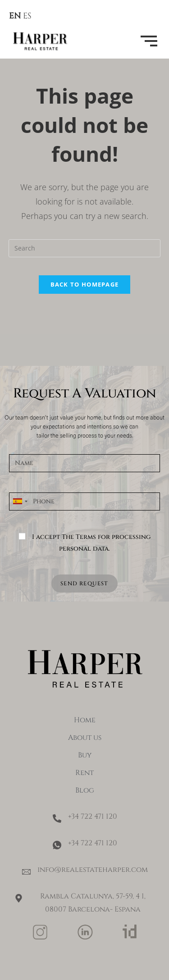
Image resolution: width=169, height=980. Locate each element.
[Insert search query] (85, 248)
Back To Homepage (85, 284)
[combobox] (20, 501)
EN (15, 16)
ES (27, 16)
